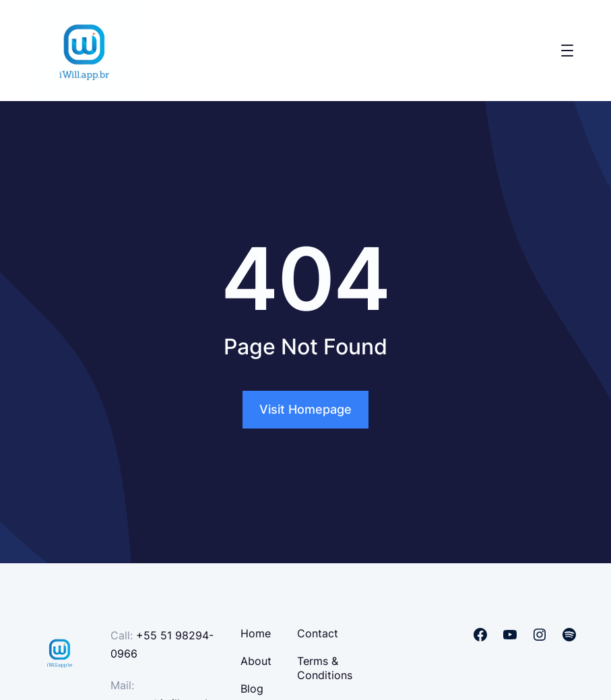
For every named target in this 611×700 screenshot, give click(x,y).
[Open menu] (567, 51)
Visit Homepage (305, 409)
